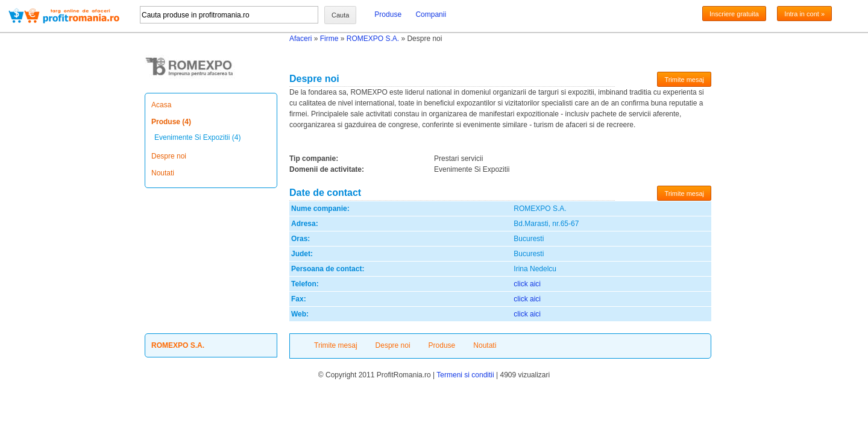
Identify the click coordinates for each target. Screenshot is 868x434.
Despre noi (169, 156)
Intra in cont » (804, 14)
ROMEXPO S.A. (373, 39)
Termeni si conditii (465, 375)
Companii (431, 14)
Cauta (340, 15)
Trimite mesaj (684, 80)
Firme (329, 39)
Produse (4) (171, 122)
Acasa (161, 105)
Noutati (163, 173)
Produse (388, 14)
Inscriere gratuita (734, 14)
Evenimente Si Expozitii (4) (197, 137)
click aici (527, 284)
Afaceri (300, 39)
